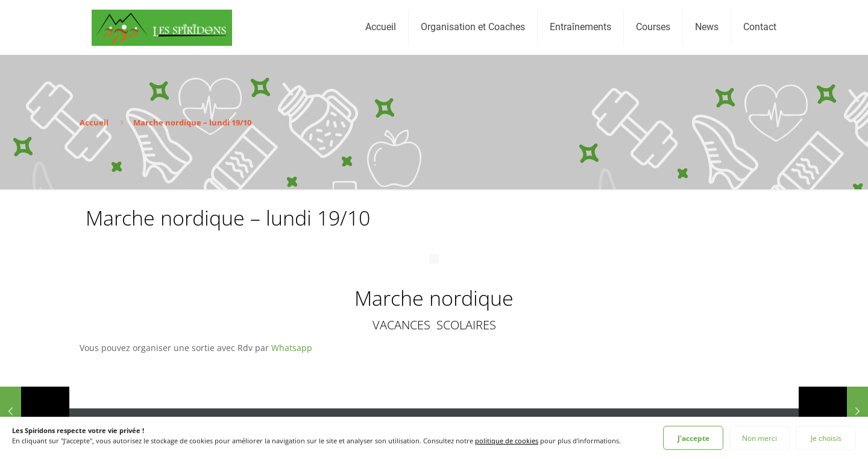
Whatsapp (292, 348)
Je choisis (826, 438)
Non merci (759, 438)
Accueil (94, 122)
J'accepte (693, 438)
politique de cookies (507, 441)
